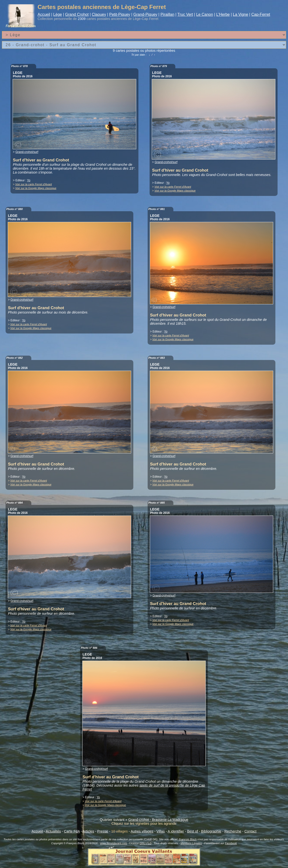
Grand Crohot (77, 14)
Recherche (233, 831)
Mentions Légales (191, 843)
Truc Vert (185, 14)
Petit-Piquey (120, 14)
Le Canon (205, 14)
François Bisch (188, 839)
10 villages (119, 831)
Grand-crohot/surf (27, 152)
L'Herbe (223, 14)
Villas (161, 831)
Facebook (231, 843)
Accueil (44, 14)
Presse (103, 831)
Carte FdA (72, 831)
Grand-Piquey (145, 14)
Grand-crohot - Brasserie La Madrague (158, 820)
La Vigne (241, 14)
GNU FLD (146, 843)
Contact (250, 831)
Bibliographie (211, 831)
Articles (88, 831)
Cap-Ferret (261, 14)
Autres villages (142, 831)
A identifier (176, 831)
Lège (58, 14)
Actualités (53, 831)
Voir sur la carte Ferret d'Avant (34, 184)
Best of (192, 831)
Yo (29, 180)
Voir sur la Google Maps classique (36, 188)
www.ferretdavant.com (114, 843)
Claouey (99, 14)
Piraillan (167, 14)
